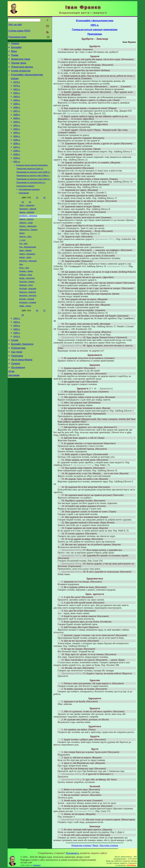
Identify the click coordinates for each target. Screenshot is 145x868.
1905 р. (17, 357)
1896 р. (17, 156)
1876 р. (17, 87)
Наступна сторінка (109, 845)
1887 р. (17, 119)
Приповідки (24, 210)
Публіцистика (18, 377)
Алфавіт (15, 83)
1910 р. (17, 365)
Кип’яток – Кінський (28, 283)
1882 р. (17, 99)
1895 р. (17, 152)
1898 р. (17, 164)
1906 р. (17, 361)
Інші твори (17, 382)
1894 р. (17, 148)
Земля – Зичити (26, 238)
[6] (37, 336)
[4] (30, 219)
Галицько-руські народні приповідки (32, 180)
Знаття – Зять (25, 256)
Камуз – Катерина (27, 275)
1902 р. (17, 344)
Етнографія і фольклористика (27, 79)
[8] (23, 341)
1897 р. (17, 160)
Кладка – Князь (26, 294)
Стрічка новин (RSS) (19, 31)
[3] (23, 219)
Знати (22, 253)
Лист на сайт (15, 24)
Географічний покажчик (29, 206)
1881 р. (17, 95)
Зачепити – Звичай (28, 226)
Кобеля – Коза (26, 298)
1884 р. (17, 107)
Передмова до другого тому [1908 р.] (33, 191)
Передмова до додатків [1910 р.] (31, 199)
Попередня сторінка (81, 845)
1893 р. (17, 144)
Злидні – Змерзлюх (28, 245)
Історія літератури (21, 74)
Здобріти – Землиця (28, 234)
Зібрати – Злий (26, 241)
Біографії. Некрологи (22, 373)
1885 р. (17, 111)
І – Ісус (22, 260)
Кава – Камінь (26, 271)
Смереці (37, 865)
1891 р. (17, 135)
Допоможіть (72, 853)
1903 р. (17, 348)
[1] (37, 214)
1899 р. (17, 168)
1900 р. (17, 172)
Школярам (14, 408)
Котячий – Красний (28, 313)
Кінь (21, 286)
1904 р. (17, 352)
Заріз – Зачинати (27, 222)
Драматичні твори (21, 61)
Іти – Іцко (23, 264)
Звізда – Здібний (27, 230)
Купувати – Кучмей (28, 328)
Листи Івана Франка (22, 390)
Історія (15, 369)
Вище (95, 845)
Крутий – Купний (27, 324)
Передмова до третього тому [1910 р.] (33, 195)
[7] (44, 336)
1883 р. (17, 103)
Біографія (16, 48)
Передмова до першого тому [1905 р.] (33, 187)
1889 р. (17, 127)
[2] (44, 214)
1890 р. (17, 131)
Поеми (15, 57)
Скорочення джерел (25, 202)
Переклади (17, 386)
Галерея (15, 395)
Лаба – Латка (25, 331)
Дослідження (18, 399)
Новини (15, 44)
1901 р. (17, 176)
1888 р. (17, 123)
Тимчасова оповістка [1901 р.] (30, 183)
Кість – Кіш (24, 290)
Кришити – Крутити (28, 320)
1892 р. (17, 139)
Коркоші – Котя (26, 309)
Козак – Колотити (27, 301)
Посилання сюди (17, 37)
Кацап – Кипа (25, 279)
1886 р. (17, 115)
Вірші (14, 53)
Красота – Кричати (28, 316)
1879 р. (17, 91)
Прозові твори (19, 66)
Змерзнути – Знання (28, 249)
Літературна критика (22, 70)
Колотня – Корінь (27, 305)
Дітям (11, 403)
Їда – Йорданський (28, 268)
